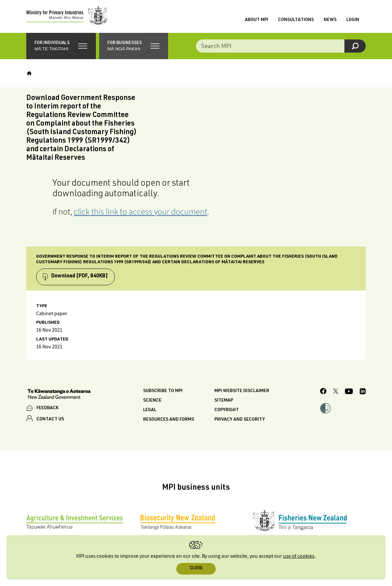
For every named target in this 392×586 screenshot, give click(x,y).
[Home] (29, 73)
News (330, 20)
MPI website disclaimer (242, 391)
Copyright (227, 410)
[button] (61, 46)
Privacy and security (240, 420)
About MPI (257, 20)
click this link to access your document (141, 211)
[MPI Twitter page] (336, 392)
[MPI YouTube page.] (349, 392)
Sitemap (224, 401)
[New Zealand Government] (59, 395)
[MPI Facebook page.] (323, 392)
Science (152, 401)
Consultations (296, 20)
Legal (150, 410)
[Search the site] (281, 46)
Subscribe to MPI (163, 391)
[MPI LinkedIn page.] (363, 392)
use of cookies (299, 556)
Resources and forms (169, 420)
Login (353, 20)
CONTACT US (50, 419)
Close (196, 568)
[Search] (355, 46)
